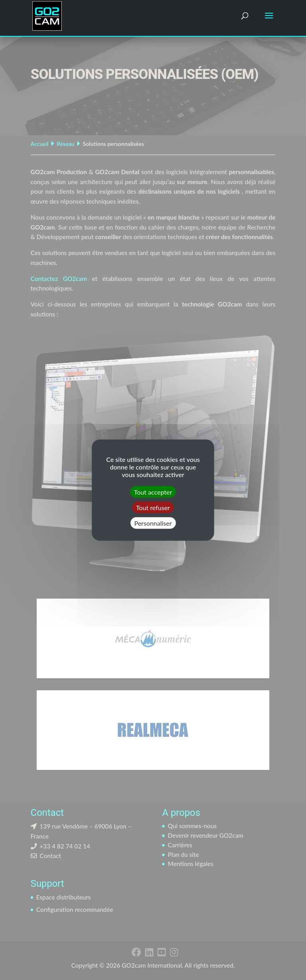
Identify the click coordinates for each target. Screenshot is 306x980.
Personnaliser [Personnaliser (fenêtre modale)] (153, 523)
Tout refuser (153, 507)
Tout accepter (153, 492)
